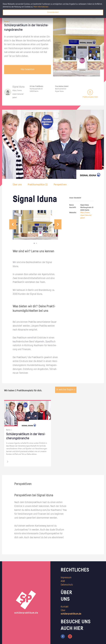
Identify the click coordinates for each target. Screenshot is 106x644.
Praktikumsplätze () (38, 185)
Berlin (6, 22)
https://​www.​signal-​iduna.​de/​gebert (18, 94)
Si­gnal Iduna (18, 87)
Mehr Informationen (41, 7)
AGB (63, 581)
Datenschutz (67, 585)
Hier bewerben (28, 69)
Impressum (66, 578)
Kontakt (65, 607)
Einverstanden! (53, 12)
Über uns (17, 185)
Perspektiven (60, 185)
